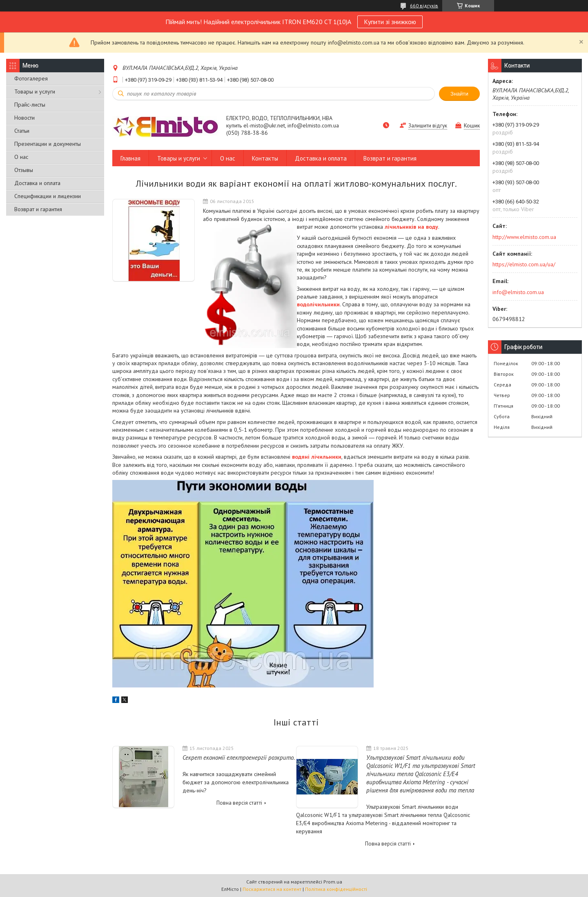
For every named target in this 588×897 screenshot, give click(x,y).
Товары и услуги (35, 91)
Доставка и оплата (37, 183)
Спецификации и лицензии (48, 196)
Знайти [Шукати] (459, 94)
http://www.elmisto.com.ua (524, 237)
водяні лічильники (317, 457)
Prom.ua (333, 882)
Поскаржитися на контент (272, 889)
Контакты (265, 158)
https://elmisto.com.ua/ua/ (524, 264)
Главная (130, 158)
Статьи (22, 131)
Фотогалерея (31, 78)
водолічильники (318, 304)
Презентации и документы (48, 144)
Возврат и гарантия (38, 209)
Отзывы (24, 170)
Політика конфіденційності (336, 889)
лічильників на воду (411, 227)
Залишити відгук (428, 126)
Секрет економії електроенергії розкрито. (239, 758)
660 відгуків (424, 6)
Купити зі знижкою (390, 22)
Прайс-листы (30, 105)
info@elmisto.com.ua (518, 292)
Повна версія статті (239, 803)
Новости (24, 118)
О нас (21, 157)
